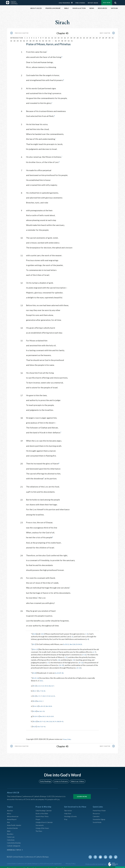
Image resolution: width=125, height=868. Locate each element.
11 (49, 36)
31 (113, 36)
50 (69, 39)
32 (11, 39)
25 (94, 36)
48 (62, 39)
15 (62, 36)
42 (43, 39)
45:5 (43, 631)
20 (78, 36)
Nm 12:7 (55, 683)
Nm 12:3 (41, 698)
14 (59, 36)
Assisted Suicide (13, 825)
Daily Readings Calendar (45, 807)
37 (27, 39)
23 (87, 36)
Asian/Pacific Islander (15, 822)
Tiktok (116, 854)
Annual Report (12, 816)
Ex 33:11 (67, 641)
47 (59, 39)
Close (119, 866)
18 (71, 36)
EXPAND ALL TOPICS (14, 847)
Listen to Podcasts (61, 778)
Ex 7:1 (40, 693)
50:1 (42, 678)
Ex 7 (41, 688)
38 (30, 39)
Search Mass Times (43, 813)
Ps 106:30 (63, 718)
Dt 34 (46, 688)
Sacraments (40, 822)
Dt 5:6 (54, 693)
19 (74, 36)
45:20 (35, 670)
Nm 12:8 (74, 641)
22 (84, 36)
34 (18, 39)
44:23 (35, 631)
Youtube (102, 854)
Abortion (10, 807)
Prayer (38, 816)
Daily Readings (46, 778)
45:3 (35, 693)
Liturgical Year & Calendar (46, 819)
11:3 (44, 683)
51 (72, 39)
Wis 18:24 (52, 703)
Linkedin (106, 854)
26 (97, 36)
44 (49, 39)
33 (15, 39)
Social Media (98, 819)
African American (13, 813)
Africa (9, 810)
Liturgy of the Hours (43, 825)
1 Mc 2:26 (52, 718)
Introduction (17, 36)
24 (90, 36)
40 (37, 39)
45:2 (35, 688)
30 (110, 36)
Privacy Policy (68, 736)
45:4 (35, 698)
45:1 (35, 683)
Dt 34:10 (81, 641)
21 (81, 36)
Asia (9, 819)
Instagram (111, 854)
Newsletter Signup (100, 816)
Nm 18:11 (45, 713)
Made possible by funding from (96, 861)
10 (46, 36)
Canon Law (11, 834)
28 (103, 36)
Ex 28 (42, 703)
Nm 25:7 (42, 718)
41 (40, 39)
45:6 (34, 646)
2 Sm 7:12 (41, 723)
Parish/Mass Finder (100, 807)
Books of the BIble (43, 810)
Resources (97, 810)
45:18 (35, 708)
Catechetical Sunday (15, 840)
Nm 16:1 (41, 708)
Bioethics (11, 831)
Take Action (69, 807)
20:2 (46, 693)
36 (24, 39)
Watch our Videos (77, 778)
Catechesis (11, 837)
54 (58, 718)
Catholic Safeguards (15, 843)
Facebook (97, 854)
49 (65, 39)
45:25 (35, 675)
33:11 (49, 683)
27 (100, 36)
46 (56, 39)
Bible (9, 828)
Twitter (92, 854)
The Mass (39, 828)
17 (68, 36)
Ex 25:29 (59, 670)
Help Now (68, 810)
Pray (66, 816)
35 (21, 39)
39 (34, 39)
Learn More (82, 793)
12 (52, 36)
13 (55, 36)
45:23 (35, 718)
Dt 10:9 (55, 713)
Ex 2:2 (40, 683)
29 (106, 36)
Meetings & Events (71, 813)
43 (46, 39)
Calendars (97, 813)
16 (65, 36)
